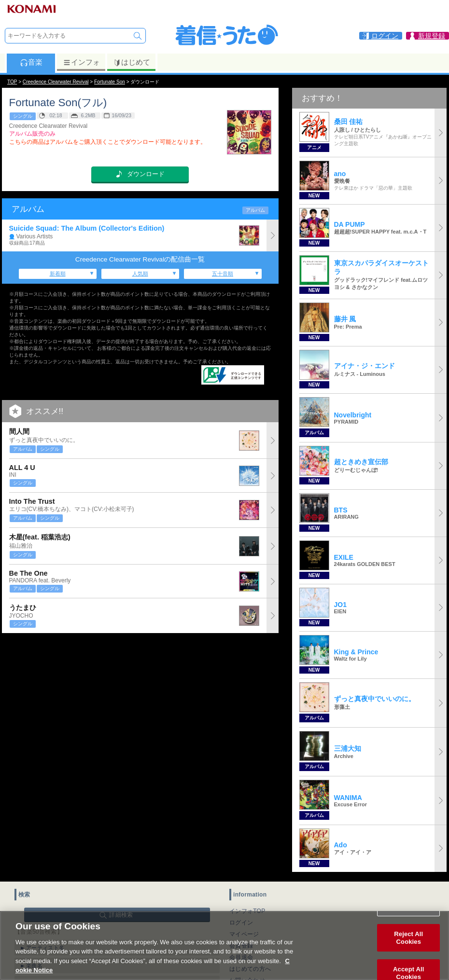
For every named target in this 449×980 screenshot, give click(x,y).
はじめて (132, 62)
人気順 (140, 274)
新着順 (58, 274)
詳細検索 (121, 915)
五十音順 (223, 274)
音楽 (31, 62)
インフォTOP (247, 911)
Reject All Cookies (408, 944)
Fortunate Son (110, 82)
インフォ (81, 62)
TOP (12, 82)
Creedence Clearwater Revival (56, 82)
